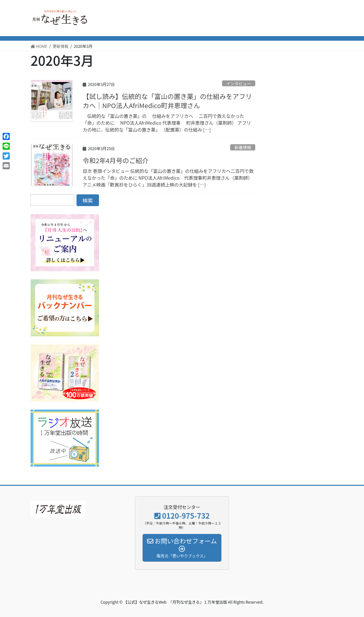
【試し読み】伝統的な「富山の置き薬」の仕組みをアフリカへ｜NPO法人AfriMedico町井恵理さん (167, 101)
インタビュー (238, 84)
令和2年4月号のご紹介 (116, 160)
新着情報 (243, 147)
